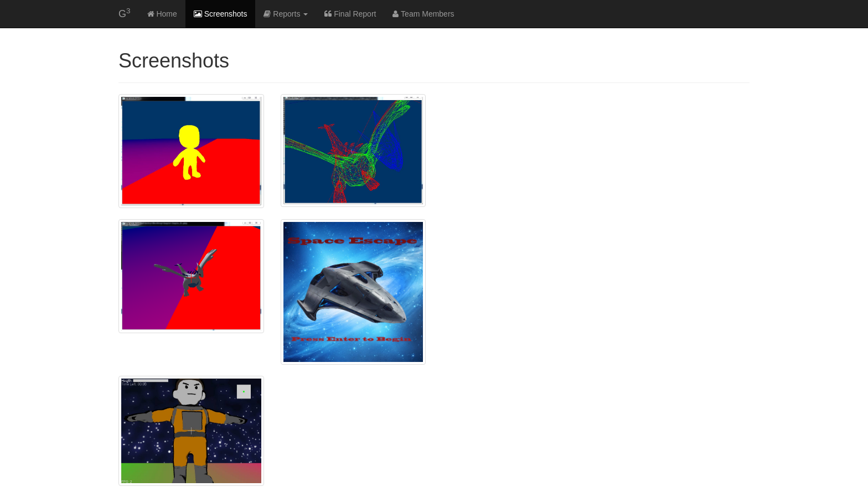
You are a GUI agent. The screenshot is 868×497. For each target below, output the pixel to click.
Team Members (423, 14)
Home (162, 14)
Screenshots (221, 14)
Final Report (350, 14)
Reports (286, 14)
